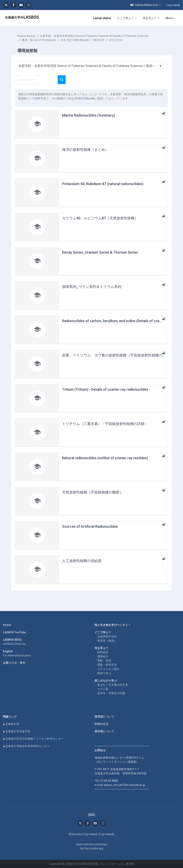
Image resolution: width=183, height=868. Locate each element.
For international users (17, 655)
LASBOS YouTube (14, 632)
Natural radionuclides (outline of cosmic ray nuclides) (105, 458)
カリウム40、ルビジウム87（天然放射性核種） (100, 218)
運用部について (104, 717)
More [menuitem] (169, 18)
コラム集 (103, 689)
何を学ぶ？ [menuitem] (150, 18)
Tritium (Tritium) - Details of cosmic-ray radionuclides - (106, 389)
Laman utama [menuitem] (102, 18)
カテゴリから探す (108, 669)
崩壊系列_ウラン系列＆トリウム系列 (92, 287)
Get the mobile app (92, 848)
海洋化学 (99, 40)
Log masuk (173, 5)
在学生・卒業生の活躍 (111, 693)
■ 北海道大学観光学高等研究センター (26, 746)
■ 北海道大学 (11, 724)
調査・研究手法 (107, 665)
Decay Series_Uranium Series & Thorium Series (100, 252)
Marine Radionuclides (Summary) (89, 115)
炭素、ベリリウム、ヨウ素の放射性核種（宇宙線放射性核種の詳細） (118, 355)
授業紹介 (103, 656)
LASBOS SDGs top (14, 644)
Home (7, 625)
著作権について (104, 731)
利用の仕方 (101, 724)
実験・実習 (104, 661)
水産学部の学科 (107, 637)
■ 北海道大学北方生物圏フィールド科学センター (33, 739)
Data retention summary (92, 844)
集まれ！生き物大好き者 (113, 685)
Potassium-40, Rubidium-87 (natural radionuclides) (103, 184)
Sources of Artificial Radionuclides (90, 526)
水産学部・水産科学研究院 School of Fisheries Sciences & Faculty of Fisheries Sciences (94, 36)
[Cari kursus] (37, 80)
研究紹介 (103, 652)
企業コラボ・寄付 (14, 663)
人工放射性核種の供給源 (82, 561)
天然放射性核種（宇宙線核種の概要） (92, 492)
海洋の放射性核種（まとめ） (85, 150)
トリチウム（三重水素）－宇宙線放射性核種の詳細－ (105, 424)
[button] (146, 5)
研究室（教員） (107, 641)
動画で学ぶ (104, 673)
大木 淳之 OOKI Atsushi (75, 40)
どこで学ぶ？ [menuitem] (126, 18)
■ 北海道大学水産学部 (17, 731)
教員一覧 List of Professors (39, 40)
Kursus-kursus (26, 36)
